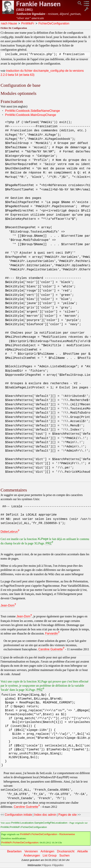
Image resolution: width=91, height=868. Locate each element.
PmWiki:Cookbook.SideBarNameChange (32, 111)
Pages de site (68, 815)
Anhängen (47, 851)
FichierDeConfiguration (54, 23)
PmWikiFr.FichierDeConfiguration (39, 834)
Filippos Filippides (53, 865)
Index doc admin (45, 815)
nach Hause (9, 23)
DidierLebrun (9, 532)
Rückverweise (67, 834)
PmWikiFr (28, 23)
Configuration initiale (18, 815)
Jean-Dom (8, 605)
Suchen (64, 855)
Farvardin (52, 633)
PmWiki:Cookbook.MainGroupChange (31, 115)
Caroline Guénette (50, 649)
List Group (50, 855)
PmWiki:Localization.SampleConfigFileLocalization (39, 823)
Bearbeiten (14, 851)
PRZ (49, 543)
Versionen (31, 851)
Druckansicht (66, 851)
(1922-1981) (24, 10)
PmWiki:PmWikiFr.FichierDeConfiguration (24, 827)
